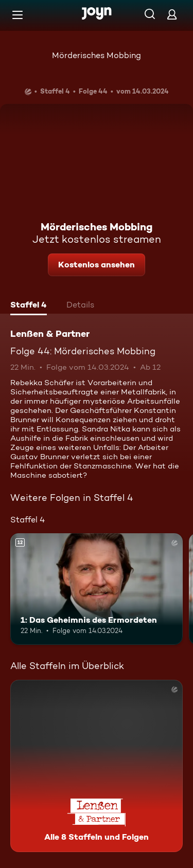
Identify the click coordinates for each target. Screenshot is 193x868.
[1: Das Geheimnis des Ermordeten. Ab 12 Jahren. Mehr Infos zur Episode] (97, 589)
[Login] (172, 14)
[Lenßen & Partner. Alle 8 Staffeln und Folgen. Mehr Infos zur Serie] (97, 766)
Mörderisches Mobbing (97, 55)
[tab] (29, 306)
